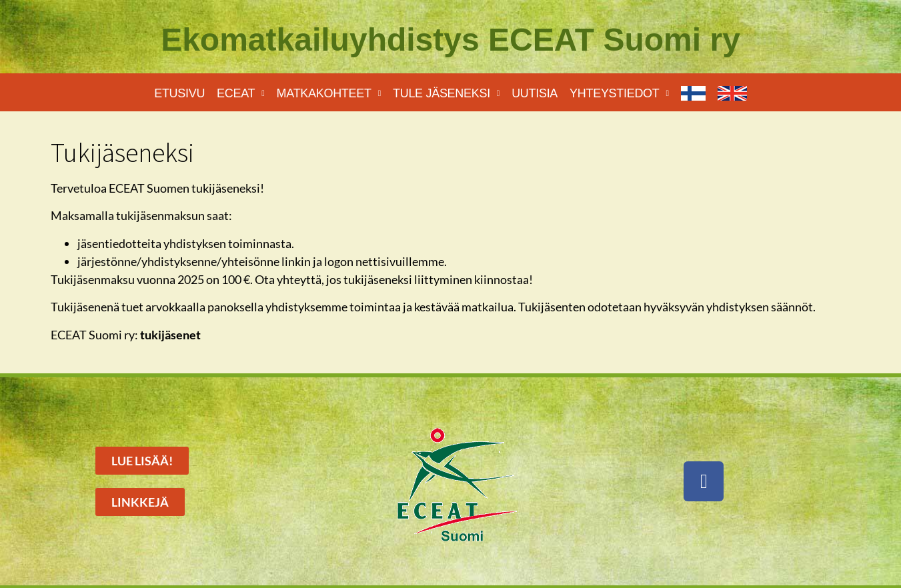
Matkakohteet (329, 94)
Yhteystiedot (619, 94)
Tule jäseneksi (446, 94)
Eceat (241, 94)
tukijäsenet (170, 335)
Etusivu (179, 93)
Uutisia (535, 93)
